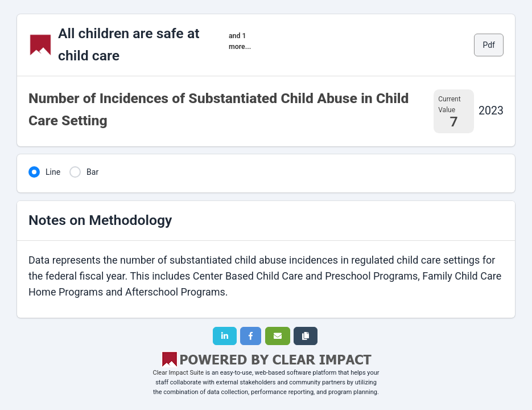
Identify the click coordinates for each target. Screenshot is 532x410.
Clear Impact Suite (179, 373)
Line (53, 172)
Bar (92, 172)
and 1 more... (240, 41)
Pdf (489, 45)
